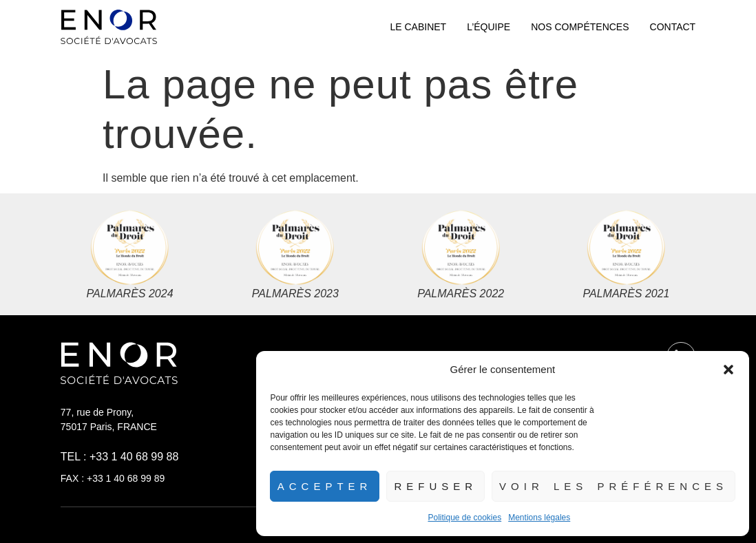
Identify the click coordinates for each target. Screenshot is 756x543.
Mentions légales (539, 518)
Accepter (325, 486)
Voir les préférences (613, 486)
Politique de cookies (464, 518)
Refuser (435, 486)
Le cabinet (418, 27)
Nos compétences (580, 27)
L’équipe (489, 27)
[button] (728, 370)
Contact (673, 27)
